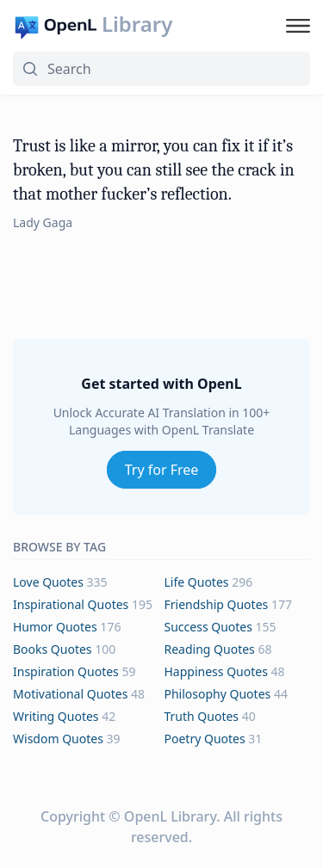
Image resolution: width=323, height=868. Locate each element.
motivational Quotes (70, 694)
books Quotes (53, 649)
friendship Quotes (217, 604)
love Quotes (48, 582)
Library (137, 24)
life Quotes (197, 582)
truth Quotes (202, 716)
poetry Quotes (205, 739)
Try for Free (162, 470)
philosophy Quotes (218, 694)
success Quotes (208, 627)
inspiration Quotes (66, 671)
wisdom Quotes (58, 739)
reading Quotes (210, 649)
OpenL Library (170, 816)
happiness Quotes (216, 671)
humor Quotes (55, 627)
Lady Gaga (43, 222)
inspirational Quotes (71, 604)
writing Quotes (56, 716)
